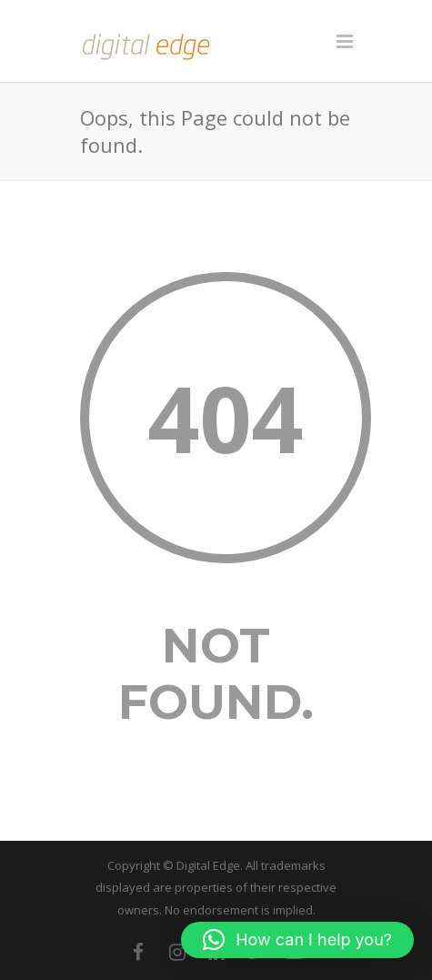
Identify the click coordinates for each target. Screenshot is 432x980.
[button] (297, 940)
